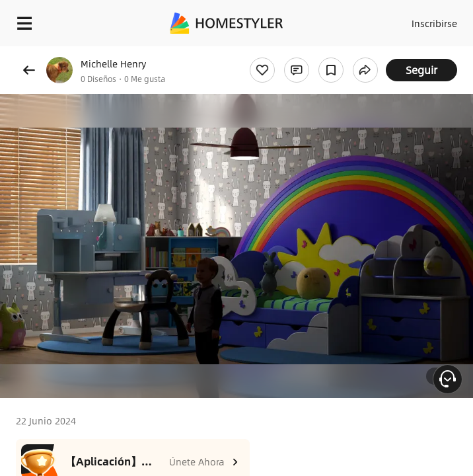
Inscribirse (434, 23)
